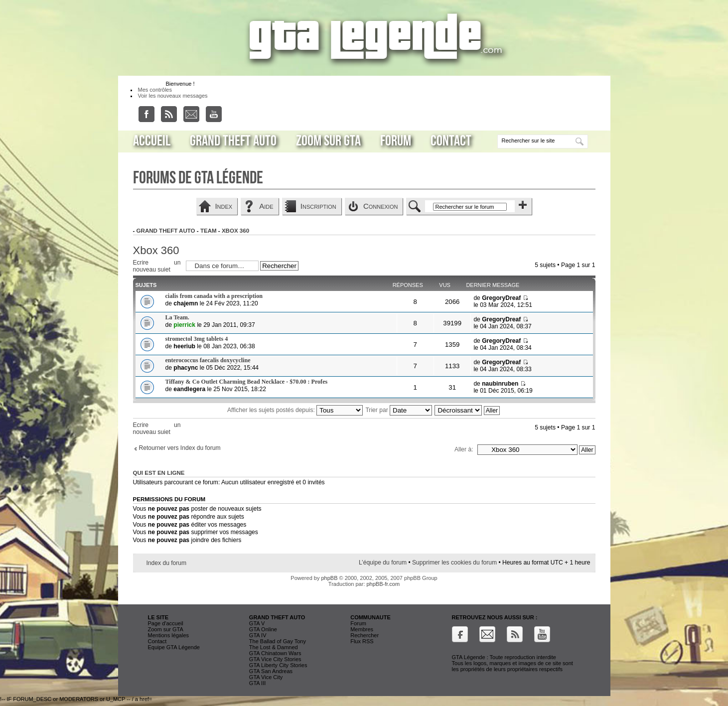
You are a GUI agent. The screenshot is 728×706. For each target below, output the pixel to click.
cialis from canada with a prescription (214, 296)
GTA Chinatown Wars (275, 653)
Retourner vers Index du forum (180, 448)
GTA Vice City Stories (275, 659)
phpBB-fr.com (383, 584)
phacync (186, 368)
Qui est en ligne (159, 473)
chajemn (186, 303)
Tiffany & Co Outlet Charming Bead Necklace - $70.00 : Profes (247, 382)
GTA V (257, 623)
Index (223, 206)
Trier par (399, 410)
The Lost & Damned (274, 647)
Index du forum (167, 563)
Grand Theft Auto (233, 141)
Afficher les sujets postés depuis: (295, 410)
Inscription (318, 206)
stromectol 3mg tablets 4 (197, 339)
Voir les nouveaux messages (173, 96)
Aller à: (464, 449)
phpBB (329, 578)
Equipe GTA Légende (174, 647)
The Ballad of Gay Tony (278, 641)
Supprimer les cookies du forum (454, 563)
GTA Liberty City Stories (278, 665)
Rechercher (364, 635)
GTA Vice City (266, 677)
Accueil (152, 141)
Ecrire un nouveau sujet (157, 265)
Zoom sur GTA (328, 141)
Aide (266, 206)
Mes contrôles (155, 90)
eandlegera (189, 389)
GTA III (257, 683)
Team (209, 231)
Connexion (381, 206)
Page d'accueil (166, 623)
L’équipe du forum (383, 563)
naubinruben (500, 384)
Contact (451, 141)
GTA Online (263, 629)
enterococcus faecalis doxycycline (208, 360)
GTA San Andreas (271, 671)
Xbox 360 (235, 231)
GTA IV (258, 635)
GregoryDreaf (501, 298)
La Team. (177, 317)
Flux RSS (362, 641)
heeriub (184, 346)
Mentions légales (169, 635)
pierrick (184, 325)
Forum (396, 141)
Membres (362, 629)
